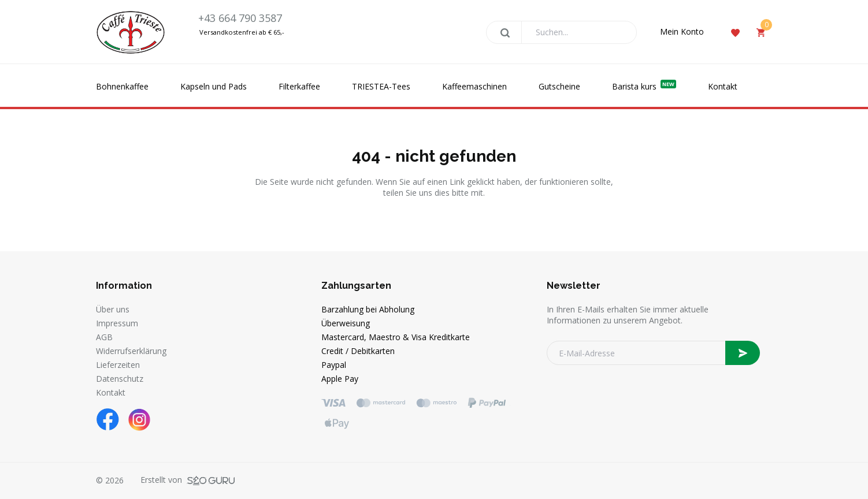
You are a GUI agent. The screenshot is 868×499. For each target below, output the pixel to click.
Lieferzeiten (118, 365)
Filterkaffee (299, 86)
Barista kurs (644, 86)
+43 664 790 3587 (240, 18)
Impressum (117, 323)
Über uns (113, 309)
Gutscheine (559, 86)
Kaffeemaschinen (474, 86)
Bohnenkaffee (122, 86)
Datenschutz (120, 379)
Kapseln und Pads (214, 86)
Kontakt (723, 86)
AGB (104, 337)
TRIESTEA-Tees (381, 86)
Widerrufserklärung (131, 351)
